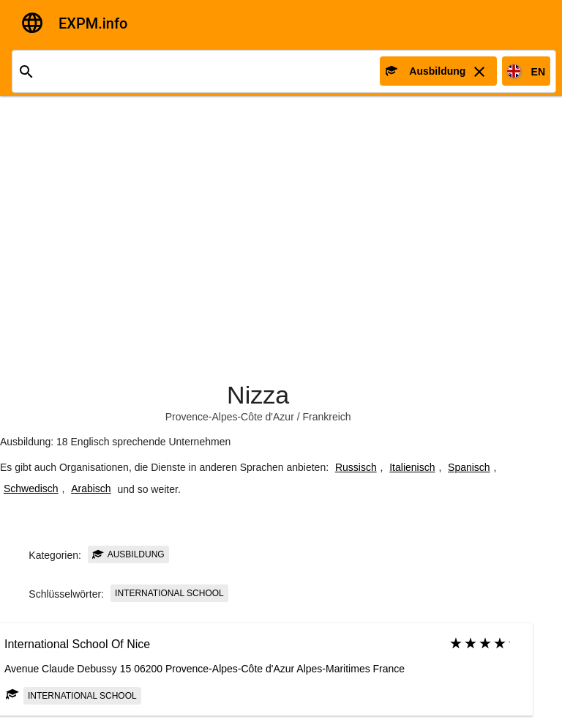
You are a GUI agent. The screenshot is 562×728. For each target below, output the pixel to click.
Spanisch (469, 467)
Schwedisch (31, 489)
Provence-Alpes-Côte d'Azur (230, 417)
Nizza (258, 395)
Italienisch (412, 467)
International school (169, 593)
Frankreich (327, 417)
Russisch (356, 467)
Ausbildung (128, 554)
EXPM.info (93, 23)
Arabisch (91, 489)
